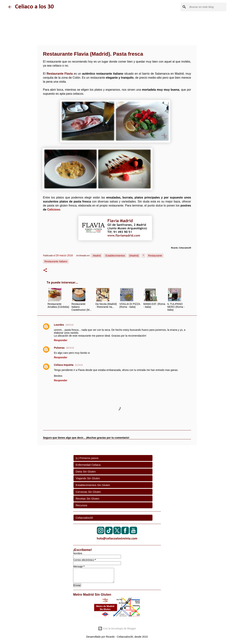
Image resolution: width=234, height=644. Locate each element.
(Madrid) (134, 256)
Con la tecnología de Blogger (117, 628)
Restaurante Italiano (56, 261)
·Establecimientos (115, 256)
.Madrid (96, 256)
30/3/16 (70, 348)
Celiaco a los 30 (34, 7)
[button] (45, 271)
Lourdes (59, 325)
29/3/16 (69, 325)
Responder (61, 340)
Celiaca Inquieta (64, 365)
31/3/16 (79, 365)
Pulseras (59, 348)
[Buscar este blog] (207, 7)
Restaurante (155, 256)
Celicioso (54, 210)
